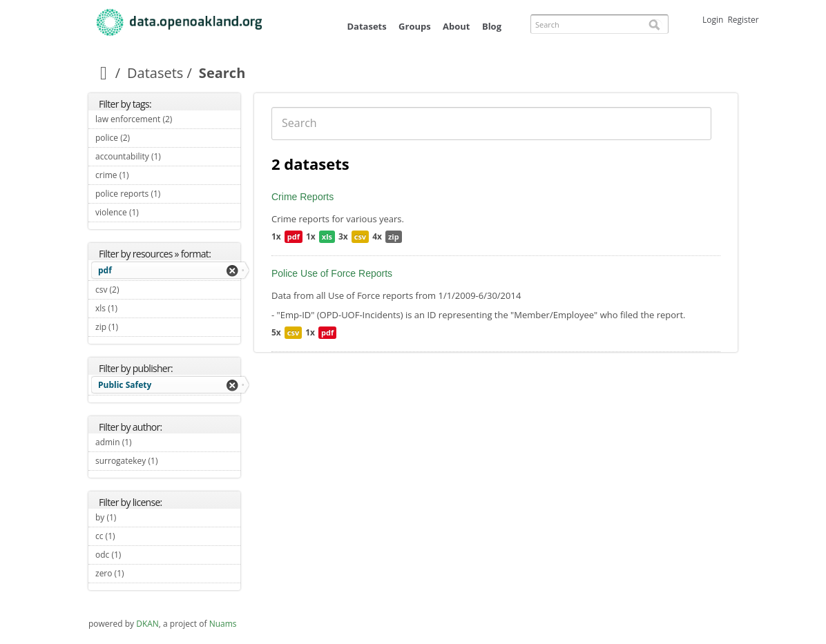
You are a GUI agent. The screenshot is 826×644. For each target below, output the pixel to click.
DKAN (147, 624)
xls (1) (134, 308)
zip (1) (134, 327)
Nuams (223, 624)
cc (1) (131, 536)
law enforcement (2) (168, 121)
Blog (492, 26)
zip (394, 236)
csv (360, 236)
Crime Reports (302, 197)
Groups (415, 26)
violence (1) (155, 212)
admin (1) (148, 442)
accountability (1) (168, 158)
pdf (105, 270)
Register (743, 20)
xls (327, 236)
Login (713, 20)
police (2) (146, 138)
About (456, 26)
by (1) (132, 517)
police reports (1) (168, 195)
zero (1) (140, 573)
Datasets (366, 26)
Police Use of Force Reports (332, 273)
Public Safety (125, 385)
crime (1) (145, 175)
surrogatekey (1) (168, 462)
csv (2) (135, 290)
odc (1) (137, 555)
